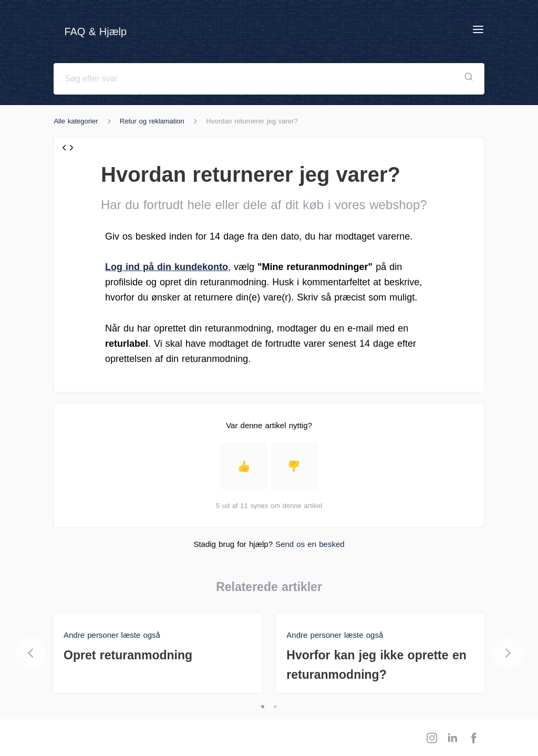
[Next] (508, 653)
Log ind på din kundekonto (167, 267)
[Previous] (30, 653)
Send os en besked (310, 544)
